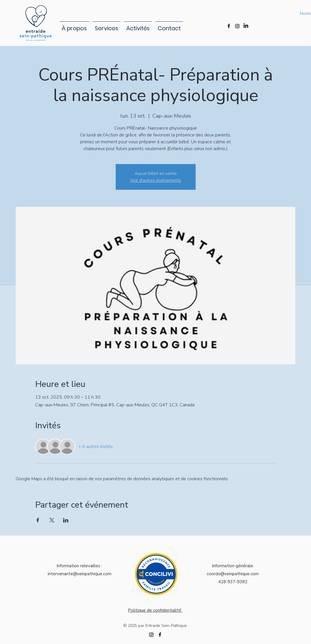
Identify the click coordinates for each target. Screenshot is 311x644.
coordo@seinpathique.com (233, 574)
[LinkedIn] (246, 26)
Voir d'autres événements (156, 180)
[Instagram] (237, 26)
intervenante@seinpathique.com (80, 574)
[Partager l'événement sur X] (52, 520)
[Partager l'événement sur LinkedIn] (66, 520)
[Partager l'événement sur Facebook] (38, 520)
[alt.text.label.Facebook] (229, 26)
